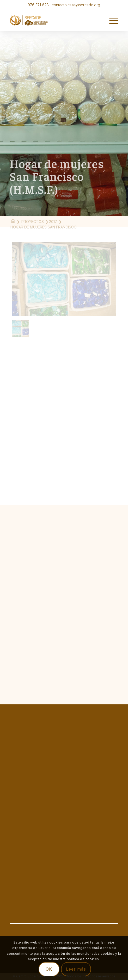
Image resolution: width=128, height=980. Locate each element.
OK (49, 969)
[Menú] (111, 21)
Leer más (76, 969)
